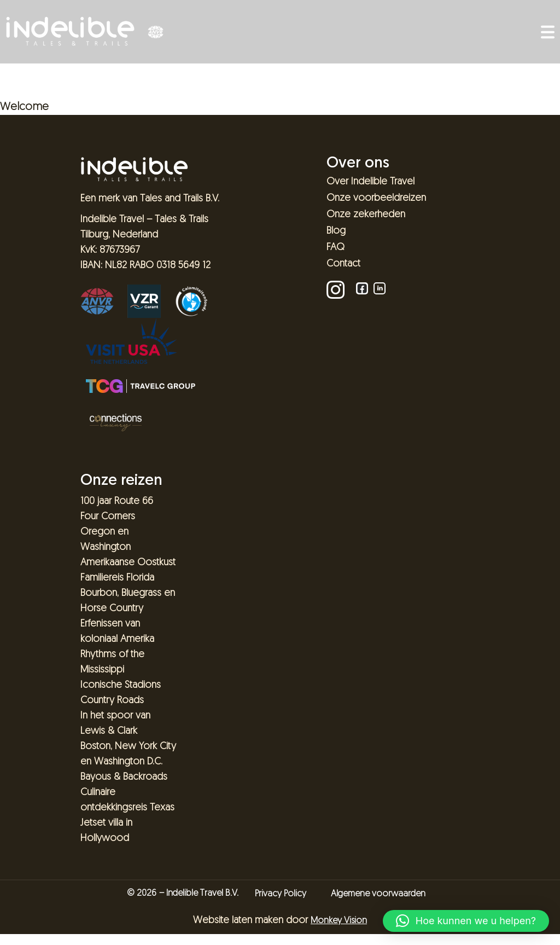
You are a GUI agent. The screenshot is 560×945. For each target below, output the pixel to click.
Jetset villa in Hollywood (106, 831)
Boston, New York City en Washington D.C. (128, 754)
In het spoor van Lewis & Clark (115, 724)
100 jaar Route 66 (117, 502)
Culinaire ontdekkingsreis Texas (127, 800)
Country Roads (112, 701)
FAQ (336, 248)
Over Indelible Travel (371, 182)
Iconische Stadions (121, 685)
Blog (336, 231)
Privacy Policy (281, 894)
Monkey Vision (339, 921)
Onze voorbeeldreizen (376, 198)
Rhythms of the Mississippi (112, 662)
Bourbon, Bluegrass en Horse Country (128, 601)
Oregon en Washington (106, 540)
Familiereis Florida (117, 578)
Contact (343, 264)
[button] (466, 921)
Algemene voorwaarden (378, 894)
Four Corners (108, 517)
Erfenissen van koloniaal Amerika (117, 632)
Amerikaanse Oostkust (128, 563)
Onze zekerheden (366, 215)
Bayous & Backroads (124, 777)
